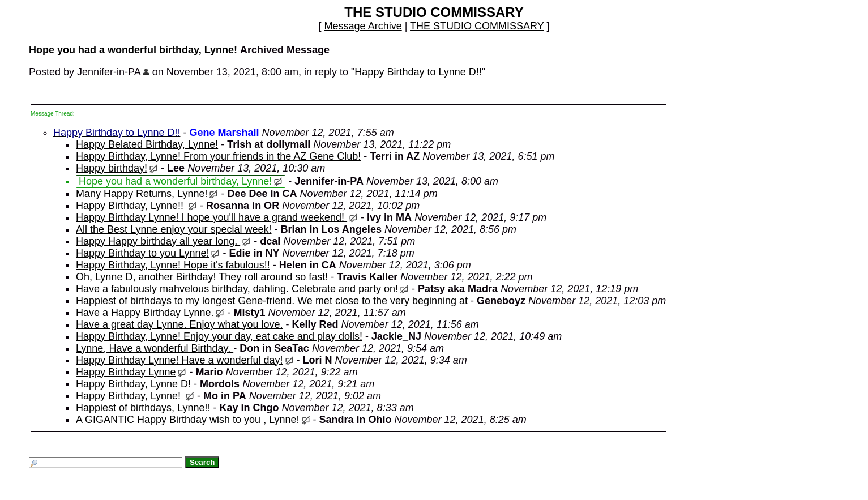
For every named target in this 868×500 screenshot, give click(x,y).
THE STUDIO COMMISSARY (477, 26)
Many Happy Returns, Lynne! (142, 194)
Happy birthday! (112, 168)
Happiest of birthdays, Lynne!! (143, 408)
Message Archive (363, 26)
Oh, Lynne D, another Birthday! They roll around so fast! (202, 277)
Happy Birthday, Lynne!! (131, 206)
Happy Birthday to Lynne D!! (418, 72)
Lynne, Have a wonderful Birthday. (155, 348)
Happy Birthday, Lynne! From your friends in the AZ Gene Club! (218, 156)
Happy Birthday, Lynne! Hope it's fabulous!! (173, 265)
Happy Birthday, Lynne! (130, 396)
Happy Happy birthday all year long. (158, 241)
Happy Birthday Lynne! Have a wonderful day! (179, 360)
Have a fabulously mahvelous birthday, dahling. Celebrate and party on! (237, 289)
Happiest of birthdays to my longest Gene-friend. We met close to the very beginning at (273, 301)
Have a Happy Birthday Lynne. (145, 313)
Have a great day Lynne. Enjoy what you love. (179, 324)
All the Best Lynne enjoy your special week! (174, 229)
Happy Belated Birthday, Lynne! (147, 144)
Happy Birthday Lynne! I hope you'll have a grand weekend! (211, 217)
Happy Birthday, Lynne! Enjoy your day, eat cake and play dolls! (219, 336)
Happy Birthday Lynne (126, 372)
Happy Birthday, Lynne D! (133, 384)
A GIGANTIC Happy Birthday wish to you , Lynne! (188, 420)
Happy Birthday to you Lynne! (142, 253)
